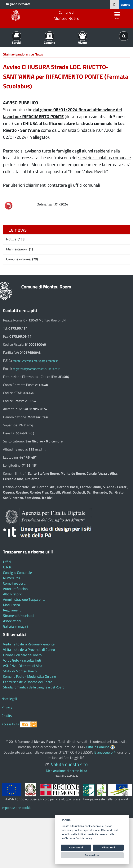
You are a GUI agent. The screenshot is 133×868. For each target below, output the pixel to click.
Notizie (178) (15, 239)
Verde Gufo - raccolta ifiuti (22, 660)
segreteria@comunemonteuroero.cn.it (36, 369)
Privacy (7, 707)
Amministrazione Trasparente (24, 599)
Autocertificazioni (16, 589)
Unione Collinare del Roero (22, 655)
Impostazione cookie (16, 808)
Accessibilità (10, 724)
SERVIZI (126, 5)
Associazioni (12, 621)
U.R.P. (7, 567)
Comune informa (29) (22, 259)
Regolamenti (12, 610)
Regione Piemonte (18, 4)
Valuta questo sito (69, 764)
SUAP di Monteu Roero (20, 671)
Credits (7, 716)
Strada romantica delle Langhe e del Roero (34, 687)
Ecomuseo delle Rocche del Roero (28, 682)
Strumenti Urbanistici (18, 616)
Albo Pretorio (13, 594)
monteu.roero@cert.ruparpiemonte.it (35, 361)
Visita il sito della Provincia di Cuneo (29, 650)
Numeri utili (11, 578)
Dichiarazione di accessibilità (66, 771)
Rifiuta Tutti (108, 848)
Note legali (9, 699)
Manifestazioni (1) (19, 249)
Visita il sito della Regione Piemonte (29, 644)
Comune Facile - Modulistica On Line (29, 676)
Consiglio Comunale (17, 573)
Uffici (7, 562)
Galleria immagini (16, 626)
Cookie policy (84, 839)
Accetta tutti (76, 848)
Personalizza (92, 855)
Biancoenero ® (105, 752)
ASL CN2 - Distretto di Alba (23, 666)
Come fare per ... (15, 583)
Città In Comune (98, 747)
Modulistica (11, 605)
